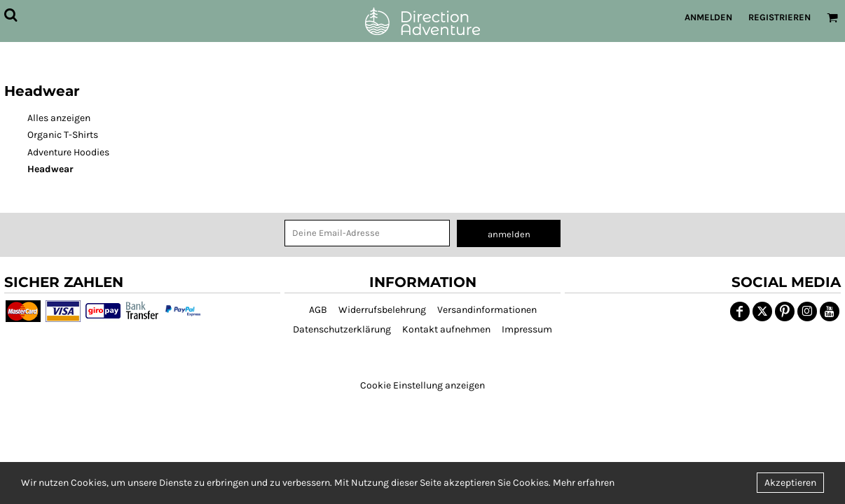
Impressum (527, 329)
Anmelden (708, 17)
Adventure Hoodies (68, 152)
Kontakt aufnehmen (446, 329)
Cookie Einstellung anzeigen (422, 385)
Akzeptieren (790, 483)
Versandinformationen (487, 310)
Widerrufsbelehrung (382, 310)
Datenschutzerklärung (342, 329)
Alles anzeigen (59, 118)
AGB (318, 310)
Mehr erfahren (584, 483)
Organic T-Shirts (63, 135)
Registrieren (779, 17)
